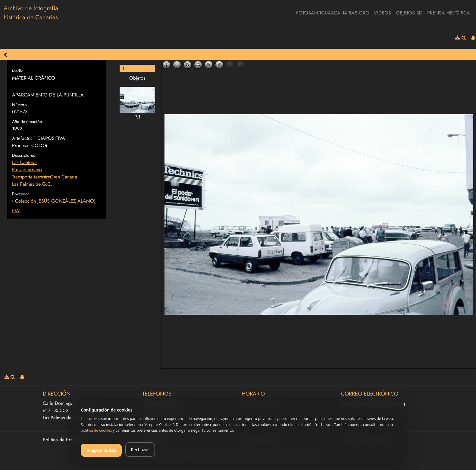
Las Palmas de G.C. (32, 184)
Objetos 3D (409, 13)
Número (19, 105)
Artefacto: (22, 138)
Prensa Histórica (449, 13)
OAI (16, 211)
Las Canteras (25, 162)
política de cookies (96, 430)
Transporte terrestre (31, 177)
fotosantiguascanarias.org (333, 13)
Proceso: (21, 145)
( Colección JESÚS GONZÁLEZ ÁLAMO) (54, 201)
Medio (18, 71)
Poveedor (21, 194)
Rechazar (140, 450)
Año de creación (27, 121)
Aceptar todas (101, 450)
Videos (382, 13)
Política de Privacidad (65, 440)
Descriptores (23, 155)
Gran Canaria (64, 177)
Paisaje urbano (27, 170)
